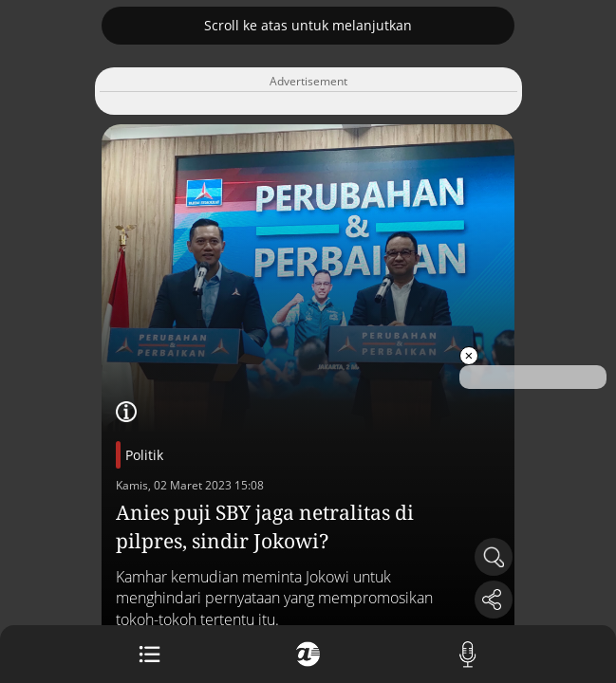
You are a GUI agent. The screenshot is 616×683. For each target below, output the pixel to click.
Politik (144, 455)
